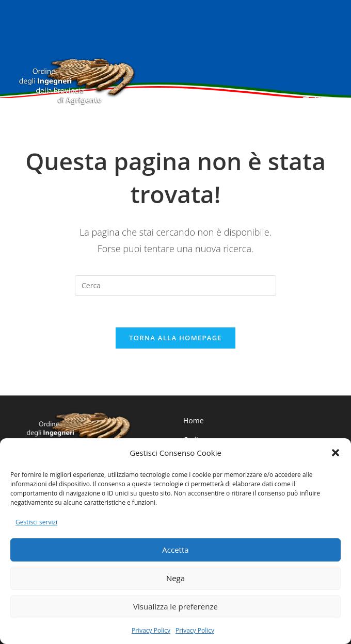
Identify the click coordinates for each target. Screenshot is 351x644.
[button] (336, 453)
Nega (176, 578)
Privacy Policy (151, 630)
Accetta (175, 550)
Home (194, 420)
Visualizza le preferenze (176, 606)
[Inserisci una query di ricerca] (176, 286)
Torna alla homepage (176, 338)
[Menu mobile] (318, 100)
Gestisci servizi (36, 522)
